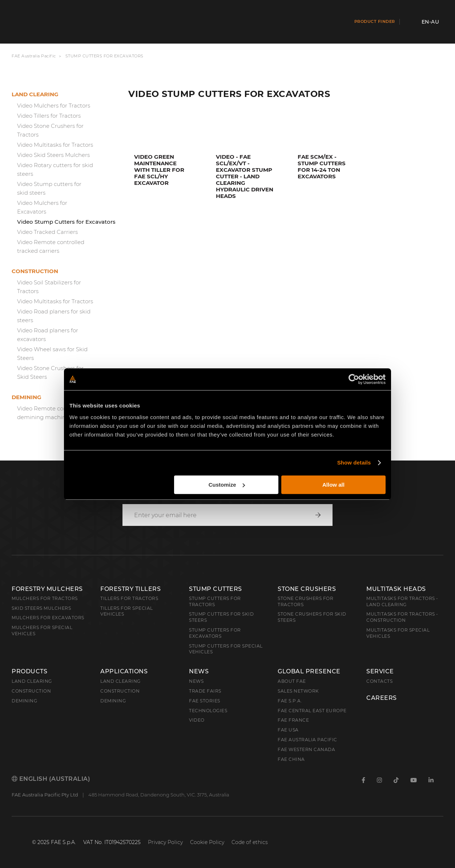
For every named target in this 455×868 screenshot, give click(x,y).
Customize (227, 485)
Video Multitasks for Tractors (55, 145)
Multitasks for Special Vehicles (398, 633)
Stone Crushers (307, 589)
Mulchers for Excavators (48, 618)
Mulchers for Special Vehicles (42, 630)
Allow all (333, 485)
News (199, 672)
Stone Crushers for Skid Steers (312, 617)
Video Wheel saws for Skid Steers (52, 354)
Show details (354, 463)
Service (380, 672)
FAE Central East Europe (312, 711)
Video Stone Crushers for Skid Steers (50, 372)
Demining (27, 397)
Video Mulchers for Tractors (54, 106)
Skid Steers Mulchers (41, 608)
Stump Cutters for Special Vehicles (226, 649)
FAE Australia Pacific (34, 56)
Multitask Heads (396, 589)
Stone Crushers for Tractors (305, 601)
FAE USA (288, 730)
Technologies (208, 711)
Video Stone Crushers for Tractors (50, 130)
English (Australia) (51, 779)
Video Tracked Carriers (47, 232)
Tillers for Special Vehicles (127, 611)
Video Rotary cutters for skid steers (55, 169)
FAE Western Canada (306, 749)
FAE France (293, 720)
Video (197, 720)
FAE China (291, 759)
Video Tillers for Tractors (49, 116)
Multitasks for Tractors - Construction (402, 617)
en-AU (430, 22)
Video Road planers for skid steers (54, 316)
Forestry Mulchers (47, 589)
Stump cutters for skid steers (221, 617)
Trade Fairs (205, 691)
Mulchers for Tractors (45, 598)
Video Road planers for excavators (48, 335)
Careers (382, 698)
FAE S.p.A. (290, 701)
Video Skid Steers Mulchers (53, 155)
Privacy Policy (165, 842)
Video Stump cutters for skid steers (49, 188)
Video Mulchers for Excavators (42, 207)
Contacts (379, 681)
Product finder (375, 21)
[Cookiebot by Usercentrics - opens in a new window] (354, 379)
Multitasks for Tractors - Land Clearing (402, 601)
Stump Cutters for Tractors (215, 601)
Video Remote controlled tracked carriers (51, 246)
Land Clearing (120, 681)
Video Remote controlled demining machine (51, 413)
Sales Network (298, 691)
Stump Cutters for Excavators (215, 633)
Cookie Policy (207, 842)
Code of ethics (250, 842)
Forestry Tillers (130, 589)
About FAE (292, 681)
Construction (35, 271)
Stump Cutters (216, 589)
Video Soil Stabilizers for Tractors (49, 287)
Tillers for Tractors (129, 598)
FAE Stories (205, 701)
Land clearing (35, 94)
